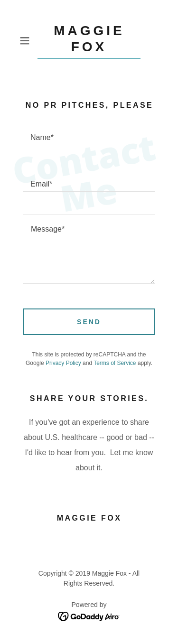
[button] (26, 41)
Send (89, 322)
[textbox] (89, 133)
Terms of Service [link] (115, 363)
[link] (89, 41)
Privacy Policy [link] (63, 363)
